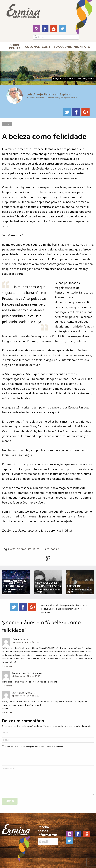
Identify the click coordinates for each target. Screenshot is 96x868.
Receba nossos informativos (48, 835)
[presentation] (22, 757)
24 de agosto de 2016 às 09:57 (26, 676)
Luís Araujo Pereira (40, 94)
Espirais (65, 94)
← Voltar (7, 124)
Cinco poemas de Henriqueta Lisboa (48, 585)
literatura (33, 549)
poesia (55, 549)
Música (45, 549)
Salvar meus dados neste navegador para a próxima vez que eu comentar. (34, 746)
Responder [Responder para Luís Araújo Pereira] (7, 712)
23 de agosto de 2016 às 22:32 (25, 642)
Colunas (32, 46)
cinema (21, 549)
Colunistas (66, 46)
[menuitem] (15, 46)
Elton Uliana (12, 589)
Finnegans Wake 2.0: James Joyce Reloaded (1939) (14, 583)
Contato (82, 46)
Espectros (74, 586)
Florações (40, 592)
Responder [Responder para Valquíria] (7, 666)
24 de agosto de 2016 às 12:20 (25, 696)
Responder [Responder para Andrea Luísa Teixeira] (7, 686)
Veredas (7, 592)
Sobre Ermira (15, 46)
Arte (13, 549)
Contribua (49, 46)
